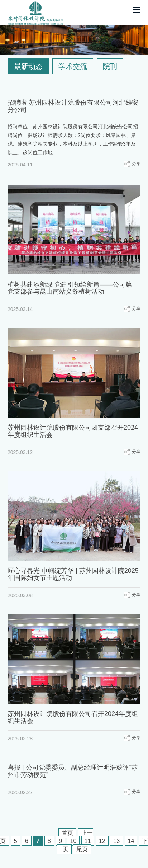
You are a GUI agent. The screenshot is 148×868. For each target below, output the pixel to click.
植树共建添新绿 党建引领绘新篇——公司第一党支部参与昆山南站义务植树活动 (73, 288)
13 (116, 841)
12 (102, 841)
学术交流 (73, 66)
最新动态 (28, 66)
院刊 (110, 66)
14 (131, 841)
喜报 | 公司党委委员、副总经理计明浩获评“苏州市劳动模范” (73, 764)
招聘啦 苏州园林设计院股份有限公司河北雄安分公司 (73, 106)
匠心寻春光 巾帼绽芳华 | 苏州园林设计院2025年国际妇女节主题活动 (73, 571)
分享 (136, 164)
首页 (67, 833)
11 (88, 841)
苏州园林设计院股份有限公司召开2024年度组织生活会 (73, 712)
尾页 (82, 849)
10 (73, 841)
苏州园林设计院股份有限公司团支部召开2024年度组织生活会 (73, 429)
